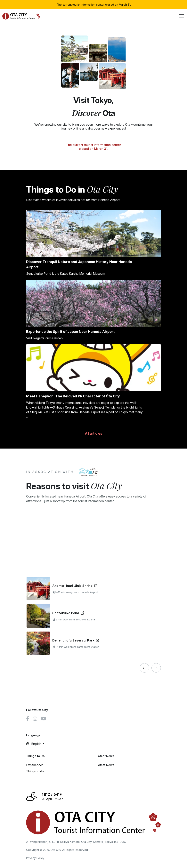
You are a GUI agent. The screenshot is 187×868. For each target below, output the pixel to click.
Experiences (35, 765)
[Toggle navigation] (182, 16)
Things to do (35, 771)
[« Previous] (144, 668)
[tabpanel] (93, 616)
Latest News (105, 765)
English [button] (34, 744)
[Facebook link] (28, 719)
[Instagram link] (35, 719)
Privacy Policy (35, 858)
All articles (94, 433)
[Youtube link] (44, 719)
